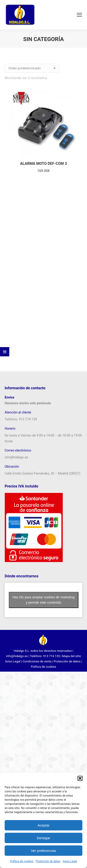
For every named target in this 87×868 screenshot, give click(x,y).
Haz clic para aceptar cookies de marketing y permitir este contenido (44, 600)
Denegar (44, 838)
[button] (80, 778)
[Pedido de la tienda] (32, 68)
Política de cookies (22, 861)
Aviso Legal (70, 861)
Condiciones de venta (37, 661)
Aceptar (44, 825)
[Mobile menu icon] (79, 15)
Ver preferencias (43, 851)
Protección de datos (48, 861)
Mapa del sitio (72, 656)
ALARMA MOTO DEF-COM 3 (44, 164)
